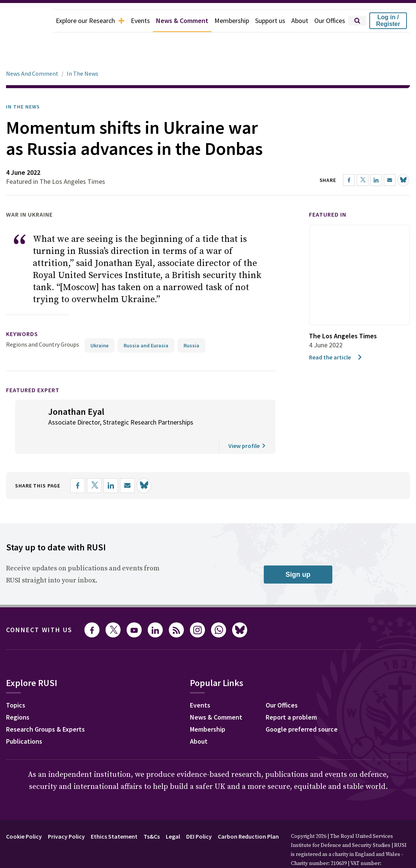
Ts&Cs (152, 815)
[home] (26, 21)
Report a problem (291, 696)
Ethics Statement (114, 815)
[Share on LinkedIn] (111, 465)
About (300, 21)
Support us (270, 21)
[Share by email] (127, 465)
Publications (24, 720)
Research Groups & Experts (45, 708)
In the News (23, 86)
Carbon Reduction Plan (248, 815)
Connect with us (39, 609)
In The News (83, 52)
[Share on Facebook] (78, 465)
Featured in (328, 193)
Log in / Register (388, 21)
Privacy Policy (66, 815)
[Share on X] (94, 465)
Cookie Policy (24, 815)
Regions (18, 696)
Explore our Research (90, 21)
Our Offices (330, 21)
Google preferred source (302, 708)
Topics (16, 684)
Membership (232, 21)
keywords (22, 313)
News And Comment (32, 52)
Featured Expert (33, 369)
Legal (173, 815)
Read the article (336, 336)
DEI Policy (199, 815)
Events (140, 21)
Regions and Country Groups (43, 323)
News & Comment (182, 21)
